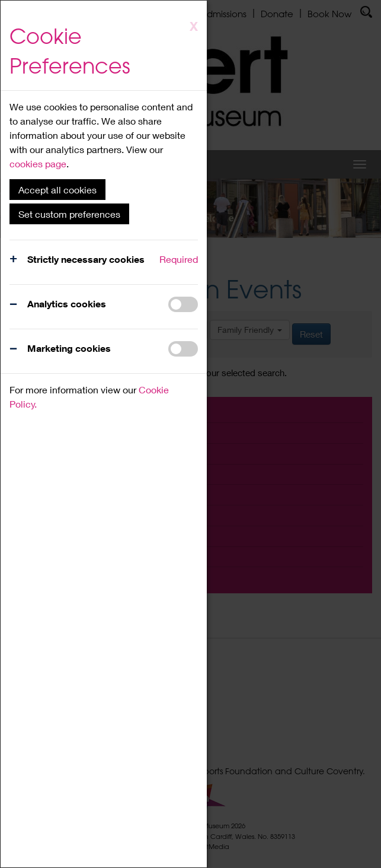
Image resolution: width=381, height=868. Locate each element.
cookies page (38, 163)
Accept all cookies (57, 190)
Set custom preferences (69, 214)
